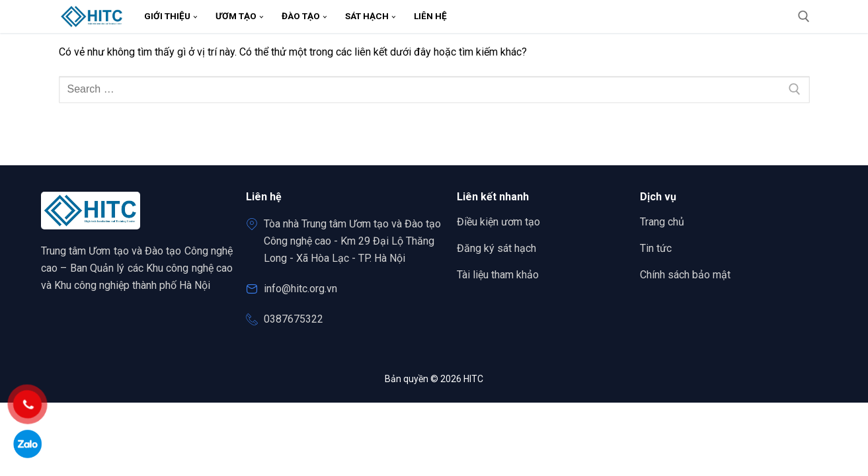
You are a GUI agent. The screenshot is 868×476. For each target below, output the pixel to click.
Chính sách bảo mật (685, 275)
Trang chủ (667, 222)
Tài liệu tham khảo (498, 275)
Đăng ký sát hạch (496, 248)
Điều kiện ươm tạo (498, 222)
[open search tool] (804, 17)
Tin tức (656, 248)
